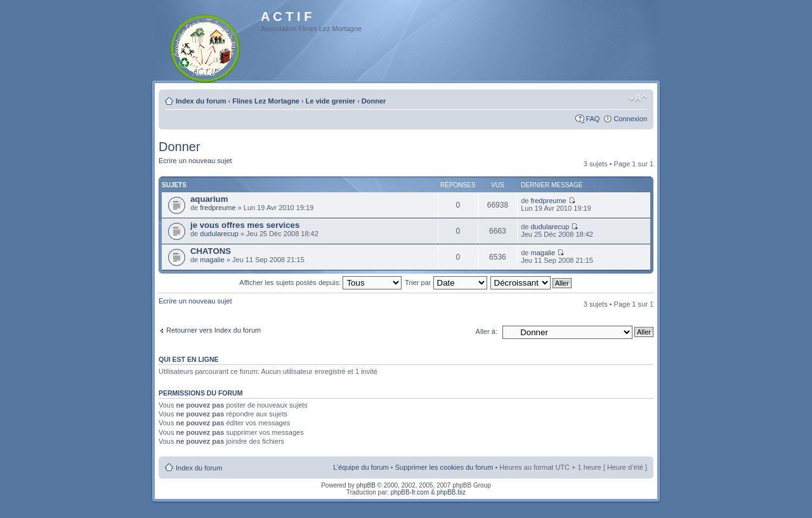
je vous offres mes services (245, 225)
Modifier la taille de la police (638, 98)
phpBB (366, 485)
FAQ (593, 119)
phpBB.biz (451, 492)
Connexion (630, 119)
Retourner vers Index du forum (213, 330)
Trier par (446, 282)
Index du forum (201, 101)
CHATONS (211, 251)
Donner (374, 101)
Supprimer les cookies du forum (444, 467)
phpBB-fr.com (410, 492)
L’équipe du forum (361, 467)
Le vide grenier (331, 101)
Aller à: (487, 331)
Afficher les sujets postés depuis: (320, 282)
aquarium (209, 199)
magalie (212, 260)
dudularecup (219, 234)
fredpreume (218, 208)
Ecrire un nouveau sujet (195, 161)
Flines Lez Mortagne (266, 101)
